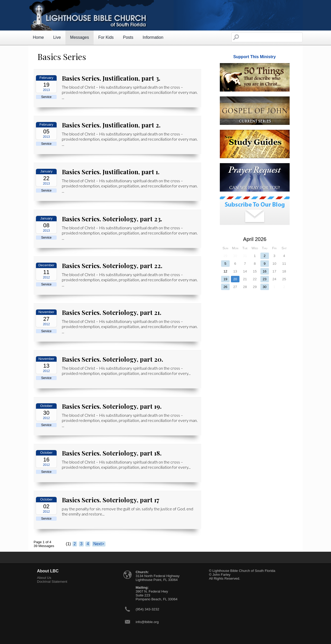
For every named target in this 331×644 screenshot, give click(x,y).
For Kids (106, 37)
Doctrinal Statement (52, 582)
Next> (99, 544)
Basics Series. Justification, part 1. (111, 172)
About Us (44, 578)
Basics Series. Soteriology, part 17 (111, 500)
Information (153, 37)
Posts (128, 37)
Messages (80, 37)
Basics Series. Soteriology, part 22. (112, 266)
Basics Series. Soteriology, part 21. (112, 312)
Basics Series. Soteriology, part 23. (112, 219)
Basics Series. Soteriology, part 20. (112, 359)
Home (38, 37)
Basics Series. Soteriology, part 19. (112, 406)
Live (57, 37)
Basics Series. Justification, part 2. (111, 125)
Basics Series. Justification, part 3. (111, 78)
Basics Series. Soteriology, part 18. (112, 453)
